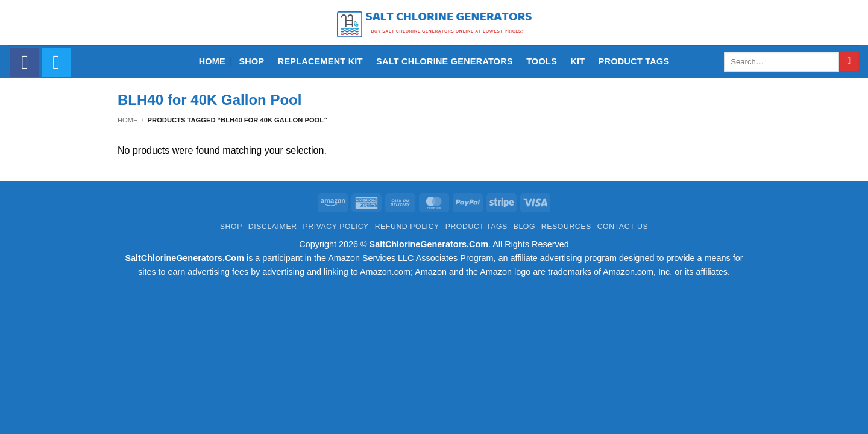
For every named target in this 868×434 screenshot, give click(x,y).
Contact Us (623, 227)
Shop (251, 61)
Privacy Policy (335, 227)
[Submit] (849, 62)
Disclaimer (273, 227)
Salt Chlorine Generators (445, 61)
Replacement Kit (320, 61)
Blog (524, 227)
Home (212, 61)
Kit (577, 61)
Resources (566, 227)
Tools (542, 61)
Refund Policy (407, 227)
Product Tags (634, 61)
